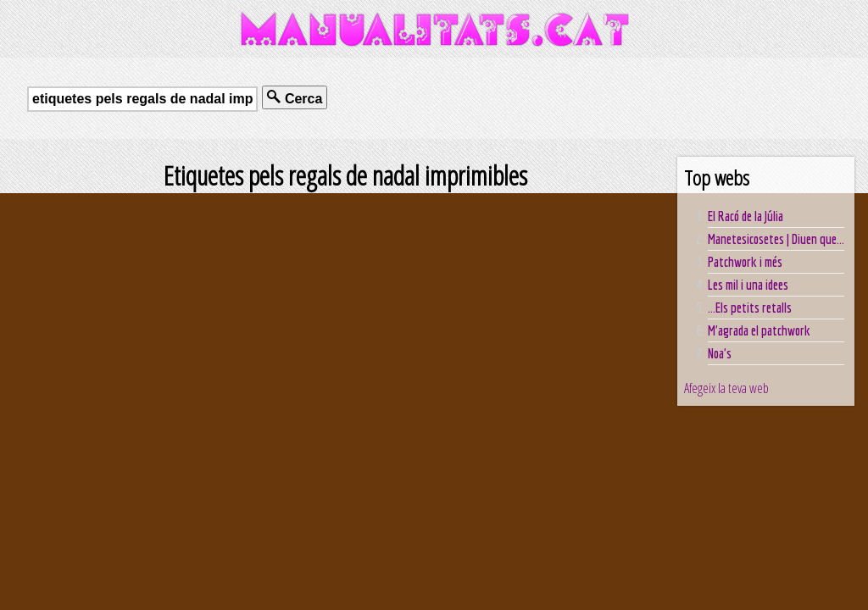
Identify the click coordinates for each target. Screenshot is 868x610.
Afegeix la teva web (726, 388)
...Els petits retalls (750, 308)
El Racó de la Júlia (746, 216)
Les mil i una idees (748, 285)
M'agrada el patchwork (759, 330)
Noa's (720, 353)
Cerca (295, 98)
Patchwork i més (745, 262)
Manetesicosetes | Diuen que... (776, 239)
